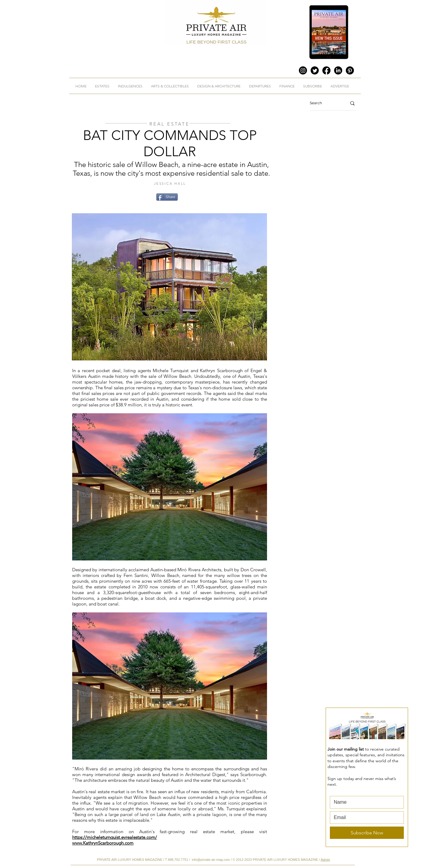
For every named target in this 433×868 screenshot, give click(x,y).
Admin (325, 860)
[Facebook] (326, 70)
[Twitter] (315, 70)
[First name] (365, 802)
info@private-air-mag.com (211, 860)
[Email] (365, 818)
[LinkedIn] (338, 70)
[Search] (324, 103)
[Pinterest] (350, 70)
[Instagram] (303, 70)
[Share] (167, 197)
